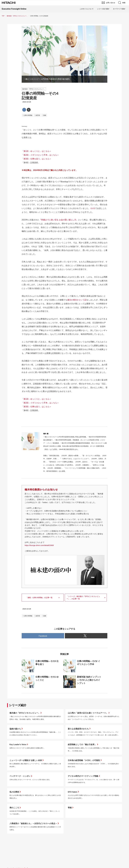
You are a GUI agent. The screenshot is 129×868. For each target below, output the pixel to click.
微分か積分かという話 (77, 300)
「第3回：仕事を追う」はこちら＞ (36, 159)
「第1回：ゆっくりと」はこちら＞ (36, 151)
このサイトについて (87, 9)
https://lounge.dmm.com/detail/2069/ (39, 545)
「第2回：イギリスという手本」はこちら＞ (40, 155)
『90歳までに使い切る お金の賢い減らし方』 (59, 220)
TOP (3, 16)
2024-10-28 (27, 102)
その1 (93, 208)
